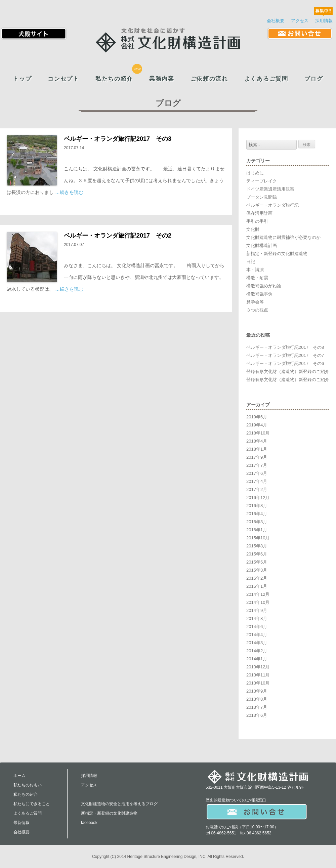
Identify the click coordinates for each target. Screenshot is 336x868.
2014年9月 (257, 610)
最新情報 (22, 823)
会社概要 (276, 21)
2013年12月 (258, 667)
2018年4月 (257, 441)
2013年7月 (257, 707)
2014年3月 (257, 643)
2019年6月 (257, 417)
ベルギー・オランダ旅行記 (272, 205)
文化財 (253, 229)
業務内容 (162, 79)
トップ (22, 79)
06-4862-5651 (224, 833)
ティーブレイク (262, 181)
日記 (251, 262)
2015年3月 (257, 570)
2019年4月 (257, 425)
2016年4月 (257, 514)
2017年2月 (257, 489)
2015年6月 (257, 554)
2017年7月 (257, 465)
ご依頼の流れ (209, 79)
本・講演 (255, 270)
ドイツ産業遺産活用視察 (270, 189)
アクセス (300, 21)
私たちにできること (32, 804)
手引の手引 (257, 221)
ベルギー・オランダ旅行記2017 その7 (285, 355)
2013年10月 (258, 683)
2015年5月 (257, 562)
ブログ (314, 79)
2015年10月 (258, 538)
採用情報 (324, 21)
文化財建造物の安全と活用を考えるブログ (119, 804)
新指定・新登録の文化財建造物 (277, 254)
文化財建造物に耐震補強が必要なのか (283, 237)
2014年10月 (258, 602)
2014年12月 (258, 594)
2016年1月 (257, 530)
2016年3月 (257, 522)
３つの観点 (257, 310)
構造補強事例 (259, 294)
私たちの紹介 (114, 79)
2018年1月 (257, 449)
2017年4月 (257, 481)
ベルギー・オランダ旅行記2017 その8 (285, 347)
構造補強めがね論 (264, 286)
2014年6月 (257, 627)
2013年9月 (257, 691)
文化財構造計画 (262, 245)
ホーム (19, 776)
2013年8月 (257, 699)
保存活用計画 (259, 213)
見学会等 (255, 302)
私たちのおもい (28, 785)
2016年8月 (257, 506)
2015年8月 (257, 546)
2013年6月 (257, 715)
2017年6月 (257, 473)
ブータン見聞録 (262, 197)
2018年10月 (258, 433)
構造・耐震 (257, 278)
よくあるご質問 (266, 79)
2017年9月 (257, 457)
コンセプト (63, 79)
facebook (89, 823)
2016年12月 (258, 498)
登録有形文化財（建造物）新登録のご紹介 (288, 371)
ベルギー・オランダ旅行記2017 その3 (118, 139)
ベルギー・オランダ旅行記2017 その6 (285, 363)
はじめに (255, 173)
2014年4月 (257, 635)
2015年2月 (257, 578)
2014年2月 (257, 651)
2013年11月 (258, 675)
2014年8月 (257, 618)
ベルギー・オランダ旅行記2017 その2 (118, 236)
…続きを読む (69, 192)
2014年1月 (257, 659)
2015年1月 (257, 586)
